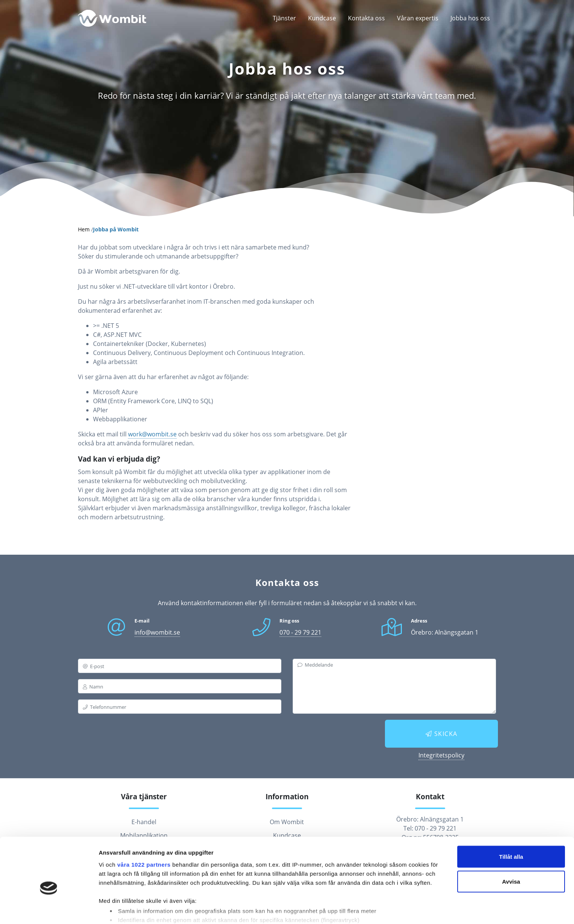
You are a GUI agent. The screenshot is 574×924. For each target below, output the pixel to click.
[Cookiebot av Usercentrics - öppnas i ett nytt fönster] (49, 909)
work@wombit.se (152, 434)
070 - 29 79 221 (300, 632)
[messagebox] (394, 686)
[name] (180, 686)
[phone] (180, 707)
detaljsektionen (361, 892)
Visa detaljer (115, 909)
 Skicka (442, 734)
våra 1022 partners (144, 826)
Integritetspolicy (441, 755)
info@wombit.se (157, 632)
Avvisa (511, 843)
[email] (180, 666)
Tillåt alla (511, 818)
